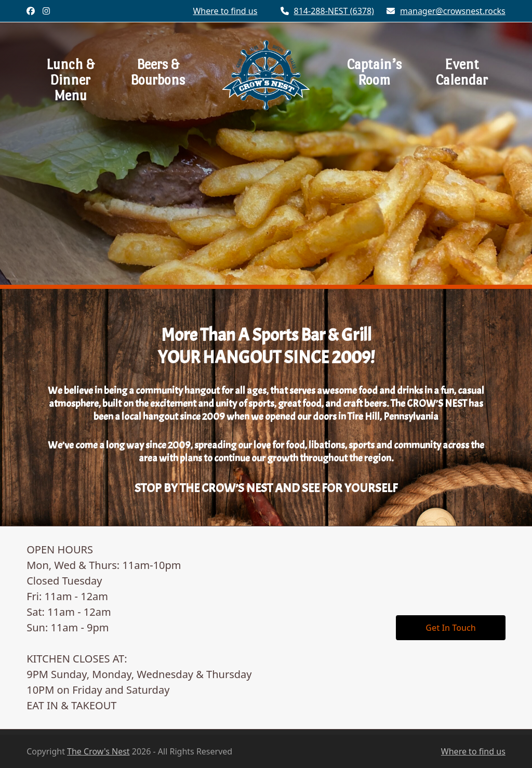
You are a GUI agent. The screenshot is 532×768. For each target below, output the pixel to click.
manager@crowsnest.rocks (453, 11)
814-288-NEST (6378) (334, 11)
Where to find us (473, 751)
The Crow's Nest (98, 751)
